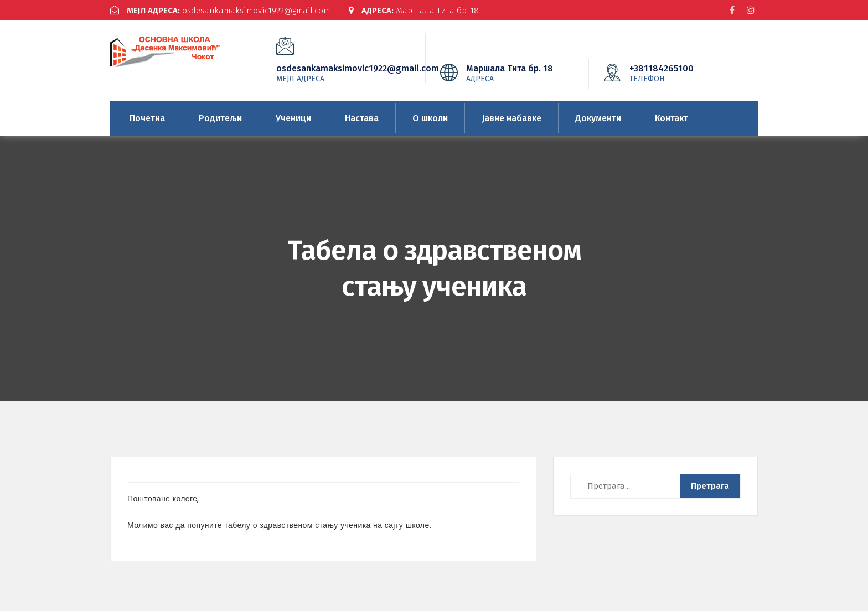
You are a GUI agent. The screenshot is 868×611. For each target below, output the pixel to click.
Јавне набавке (512, 118)
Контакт (671, 118)
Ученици (293, 118)
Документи (598, 118)
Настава (362, 118)
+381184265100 (678, 73)
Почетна (147, 118)
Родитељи (220, 118)
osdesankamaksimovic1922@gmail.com (220, 11)
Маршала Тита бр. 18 (414, 11)
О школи (430, 118)
